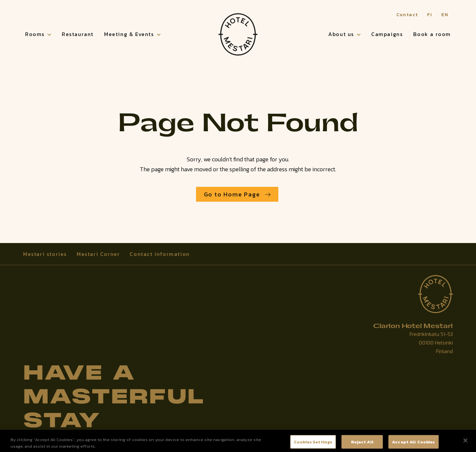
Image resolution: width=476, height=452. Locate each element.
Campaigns (387, 34)
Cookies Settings (313, 444)
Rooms (35, 34)
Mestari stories (45, 254)
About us (341, 34)
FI (430, 15)
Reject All (362, 444)
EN (445, 15)
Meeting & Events (129, 34)
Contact (407, 15)
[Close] (465, 443)
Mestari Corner (98, 254)
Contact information (159, 254)
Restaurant (78, 34)
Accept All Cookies (413, 444)
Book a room (432, 34)
